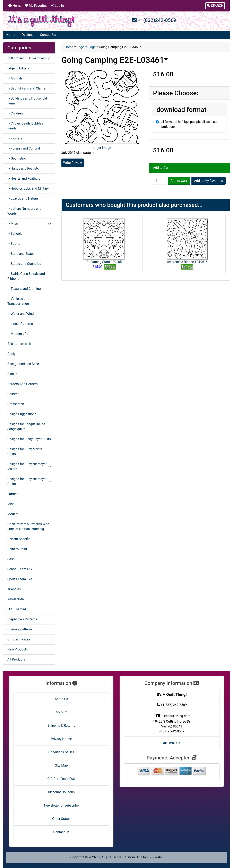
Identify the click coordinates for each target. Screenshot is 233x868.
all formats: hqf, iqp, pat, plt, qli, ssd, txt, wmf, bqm (189, 124)
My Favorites (36, 6)
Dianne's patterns (29, 629)
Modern (13, 514)
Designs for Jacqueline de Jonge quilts (26, 427)
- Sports (14, 244)
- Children (15, 113)
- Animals (15, 78)
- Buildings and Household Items (27, 101)
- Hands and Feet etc (23, 168)
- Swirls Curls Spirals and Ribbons (26, 276)
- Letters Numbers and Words (24, 211)
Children (13, 394)
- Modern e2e (18, 334)
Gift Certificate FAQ (61, 779)
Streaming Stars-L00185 (104, 262)
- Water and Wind (21, 314)
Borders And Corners (23, 384)
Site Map (61, 765)
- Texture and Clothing (24, 289)
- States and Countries (24, 264)
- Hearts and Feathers (24, 178)
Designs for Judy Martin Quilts (25, 452)
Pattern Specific (19, 539)
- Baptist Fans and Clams (26, 88)
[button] (215, 6)
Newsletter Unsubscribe (61, 805)
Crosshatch (16, 404)
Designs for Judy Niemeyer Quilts (29, 481)
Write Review (73, 163)
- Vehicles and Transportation (18, 301)
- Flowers (15, 138)
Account (61, 712)
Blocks (12, 374)
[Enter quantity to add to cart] (161, 181)
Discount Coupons (61, 792)
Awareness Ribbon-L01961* (187, 262)
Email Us (172, 743)
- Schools (15, 234)
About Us (61, 699)
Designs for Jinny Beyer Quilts (29, 439)
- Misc (29, 224)
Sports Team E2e (20, 579)
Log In (57, 6)
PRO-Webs (155, 857)
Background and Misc (23, 364)
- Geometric (17, 158)
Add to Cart (179, 181)
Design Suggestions (22, 414)
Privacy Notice (61, 739)
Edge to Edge (86, 47)
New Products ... (19, 649)
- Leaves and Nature (23, 199)
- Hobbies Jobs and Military (28, 189)
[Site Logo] (41, 21)
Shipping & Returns (61, 726)
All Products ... (18, 659)
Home (15, 6)
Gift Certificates (19, 639)
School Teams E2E (21, 569)
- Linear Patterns (20, 324)
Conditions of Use (61, 752)
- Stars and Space (21, 254)
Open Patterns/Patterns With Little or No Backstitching (28, 526)
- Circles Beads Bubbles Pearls (25, 126)
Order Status (61, 819)
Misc (11, 504)
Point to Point (17, 549)
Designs (28, 35)
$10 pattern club (19, 344)
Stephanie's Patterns (22, 619)
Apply (11, 354)
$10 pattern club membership (29, 58)
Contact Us (48, 35)
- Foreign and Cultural (24, 148)
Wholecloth (16, 599)
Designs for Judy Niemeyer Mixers (29, 466)
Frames (13, 494)
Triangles (14, 589)
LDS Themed (17, 609)
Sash (11, 559)
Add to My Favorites (209, 181)
